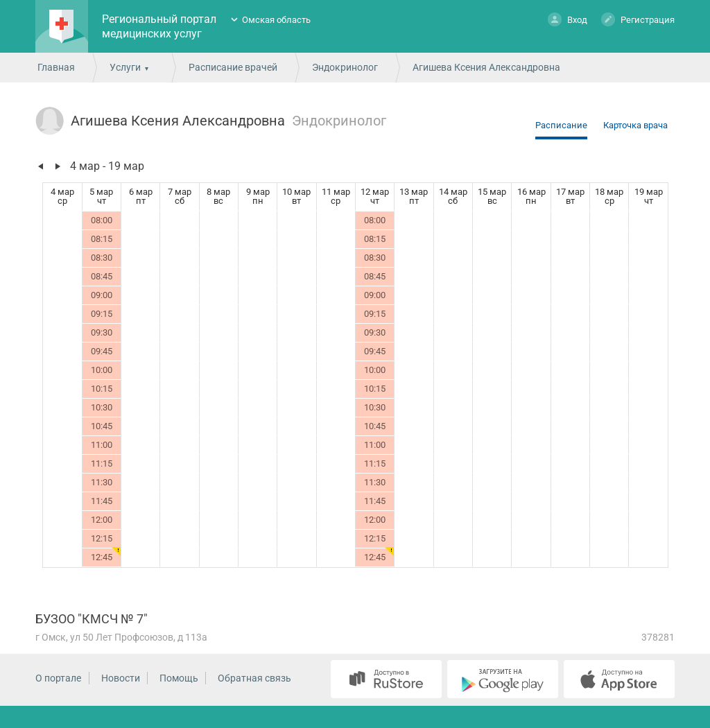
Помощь (179, 678)
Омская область (276, 20)
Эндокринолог (345, 67)
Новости (121, 678)
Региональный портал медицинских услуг (159, 26)
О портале (58, 678)
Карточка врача (635, 125)
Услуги (125, 67)
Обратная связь (254, 678)
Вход (568, 19)
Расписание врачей (233, 67)
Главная (56, 67)
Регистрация (638, 19)
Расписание (561, 125)
